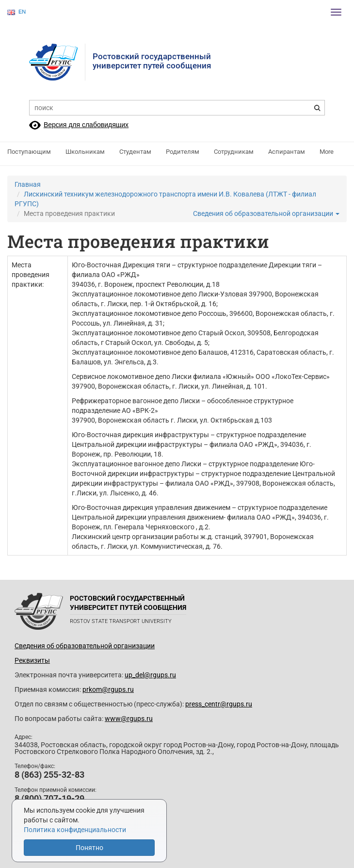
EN (16, 12)
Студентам (135, 152)
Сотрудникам (234, 152)
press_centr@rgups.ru (219, 704)
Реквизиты (32, 660)
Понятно (89, 848)
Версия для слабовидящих (86, 125)
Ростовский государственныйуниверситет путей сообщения (152, 61)
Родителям (183, 152)
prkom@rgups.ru (108, 689)
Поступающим (29, 152)
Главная (28, 184)
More (327, 152)
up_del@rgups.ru (150, 675)
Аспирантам (287, 152)
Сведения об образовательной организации (266, 213)
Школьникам (85, 152)
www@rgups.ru (129, 719)
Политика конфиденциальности (75, 830)
